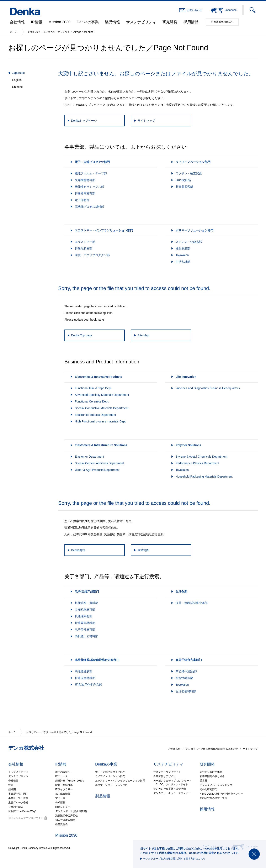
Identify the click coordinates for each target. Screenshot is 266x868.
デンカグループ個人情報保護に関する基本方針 (212, 749)
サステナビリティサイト (167, 772)
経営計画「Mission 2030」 (70, 781)
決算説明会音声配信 (66, 816)
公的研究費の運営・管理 (213, 798)
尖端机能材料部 (85, 610)
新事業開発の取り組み (212, 776)
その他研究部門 (208, 789)
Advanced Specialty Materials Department (102, 395)
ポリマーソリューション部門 (111, 785)
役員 (11, 785)
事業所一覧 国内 (18, 794)
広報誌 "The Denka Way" (22, 811)
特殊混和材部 (84, 248)
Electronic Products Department (95, 415)
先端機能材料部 (85, 180)
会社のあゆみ (16, 807)
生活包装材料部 (186, 691)
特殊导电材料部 (85, 623)
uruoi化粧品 (183, 180)
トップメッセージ (18, 772)
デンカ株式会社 (26, 748)
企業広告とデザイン (165, 776)
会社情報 (17, 22)
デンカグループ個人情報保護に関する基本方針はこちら (174, 859)
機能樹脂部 (183, 248)
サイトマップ (250, 749)
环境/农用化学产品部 (88, 685)
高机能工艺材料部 (86, 636)
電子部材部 (82, 200)
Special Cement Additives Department (99, 463)
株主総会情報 (63, 794)
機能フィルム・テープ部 (91, 173)
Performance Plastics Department (197, 463)
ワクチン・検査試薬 (189, 173)
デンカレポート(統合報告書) (71, 811)
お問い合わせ (195, 10)
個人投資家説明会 (65, 820)
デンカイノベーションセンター (217, 785)
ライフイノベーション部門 (110, 776)
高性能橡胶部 (84, 671)
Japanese (18, 73)
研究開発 (170, 22)
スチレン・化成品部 (189, 242)
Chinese (17, 87)
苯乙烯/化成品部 (186, 671)
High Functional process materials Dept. (101, 421)
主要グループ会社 (18, 803)
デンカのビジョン (18, 776)
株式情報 (60, 803)
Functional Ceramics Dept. (92, 401)
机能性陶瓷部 (84, 616)
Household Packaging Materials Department (204, 477)
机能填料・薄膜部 (86, 603)
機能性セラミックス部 (89, 187)
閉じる (254, 854)
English (17, 80)
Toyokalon (182, 255)
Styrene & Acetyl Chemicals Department (201, 457)
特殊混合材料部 (85, 678)
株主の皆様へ (63, 772)
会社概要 (13, 781)
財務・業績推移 (64, 785)
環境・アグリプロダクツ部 (92, 255)
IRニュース (62, 776)
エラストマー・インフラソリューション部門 (120, 781)
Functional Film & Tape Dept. (94, 388)
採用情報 (191, 22)
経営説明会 (62, 824)
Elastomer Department (89, 457)
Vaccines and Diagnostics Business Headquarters (208, 388)
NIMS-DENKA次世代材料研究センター (221, 794)
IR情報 (37, 22)
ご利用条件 (174, 749)
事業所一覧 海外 (18, 798)
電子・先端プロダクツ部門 (110, 772)
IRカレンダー (63, 807)
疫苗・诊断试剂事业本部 (192, 603)
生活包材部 (183, 262)
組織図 (12, 789)
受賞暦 (203, 781)
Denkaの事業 (88, 22)
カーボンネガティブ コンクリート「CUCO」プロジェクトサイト (172, 783)
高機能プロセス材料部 (89, 207)
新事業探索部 (184, 187)
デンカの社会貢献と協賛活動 (170, 789)
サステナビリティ (141, 22)
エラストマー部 (85, 242)
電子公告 (60, 798)
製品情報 (112, 22)
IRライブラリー (64, 789)
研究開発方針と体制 (211, 772)
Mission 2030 (59, 22)
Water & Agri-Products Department (97, 470)
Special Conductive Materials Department (102, 408)
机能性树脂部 (184, 678)
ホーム (14, 32)
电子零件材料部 (85, 630)
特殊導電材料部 (85, 193)
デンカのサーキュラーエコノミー (172, 793)
